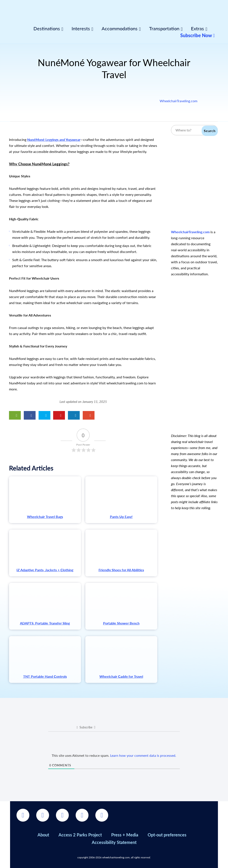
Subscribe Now (197, 35)
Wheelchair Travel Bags (45, 517)
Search (210, 131)
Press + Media (125, 835)
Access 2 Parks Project (80, 835)
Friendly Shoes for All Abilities (121, 570)
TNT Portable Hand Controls (45, 676)
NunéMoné (36, 139)
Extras (197, 29)
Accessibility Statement (114, 842)
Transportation (164, 29)
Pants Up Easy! (121, 517)
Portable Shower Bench (121, 623)
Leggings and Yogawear (62, 139)
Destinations (47, 29)
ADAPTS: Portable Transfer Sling (45, 623)
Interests (81, 29)
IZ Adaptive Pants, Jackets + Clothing (45, 570)
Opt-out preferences (167, 835)
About (43, 835)
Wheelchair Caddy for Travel (121, 676)
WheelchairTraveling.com (178, 101)
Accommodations (120, 29)
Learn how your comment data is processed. (143, 755)
